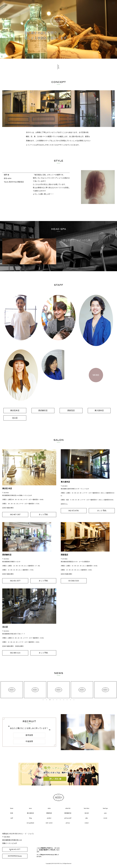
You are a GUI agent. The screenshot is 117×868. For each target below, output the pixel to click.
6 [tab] (60, 700)
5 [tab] (57, 700)
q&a (87, 818)
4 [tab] (53, 700)
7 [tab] (64, 700)
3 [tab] (50, 700)
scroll (59, 67)
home (12, 808)
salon (49, 808)
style (105, 813)
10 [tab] (74, 700)
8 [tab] (67, 700)
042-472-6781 (74, 511)
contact (87, 823)
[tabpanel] (12, 690)
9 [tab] (70, 700)
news (30, 808)
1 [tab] (43, 700)
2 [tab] (47, 700)
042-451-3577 (15, 581)
